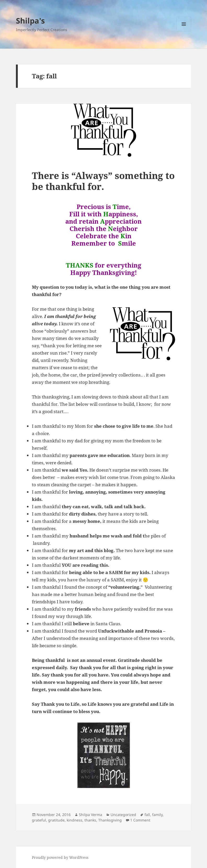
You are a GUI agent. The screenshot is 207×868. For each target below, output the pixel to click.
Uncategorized (123, 815)
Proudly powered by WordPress (60, 857)
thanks (90, 820)
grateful (39, 820)
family (157, 815)
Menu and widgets (184, 31)
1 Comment (140, 820)
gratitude (56, 820)
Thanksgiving (110, 820)
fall (147, 815)
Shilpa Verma (91, 815)
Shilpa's (30, 21)
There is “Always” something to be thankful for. (103, 181)
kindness (74, 820)
